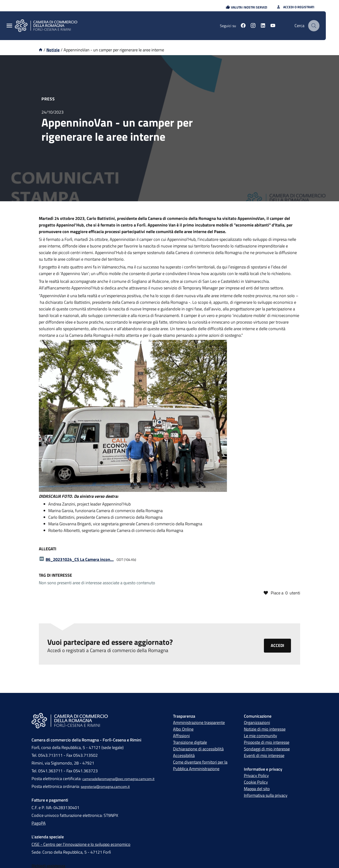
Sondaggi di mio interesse (267, 749)
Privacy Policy (256, 775)
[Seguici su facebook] (243, 26)
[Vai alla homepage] (41, 50)
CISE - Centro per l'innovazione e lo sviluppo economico (81, 844)
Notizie (53, 50)
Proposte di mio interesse (267, 742)
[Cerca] (314, 26)
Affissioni (181, 736)
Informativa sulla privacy (266, 795)
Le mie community (260, 736)
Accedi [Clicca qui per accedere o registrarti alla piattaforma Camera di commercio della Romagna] (277, 645)
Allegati (48, 549)
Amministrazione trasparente (199, 722)
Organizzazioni (257, 722)
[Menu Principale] (9, 26)
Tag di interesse (55, 575)
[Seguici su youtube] (273, 26)
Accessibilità (184, 755)
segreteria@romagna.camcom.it (105, 787)
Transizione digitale (190, 742)
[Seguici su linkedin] (263, 26)
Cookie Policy (256, 782)
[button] (246, 7)
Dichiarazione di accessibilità (198, 749)
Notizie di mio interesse (265, 729)
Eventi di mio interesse (264, 755)
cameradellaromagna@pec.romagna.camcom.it (118, 779)
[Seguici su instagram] (253, 26)
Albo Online (183, 729)
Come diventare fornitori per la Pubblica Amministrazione (200, 765)
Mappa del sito (257, 789)
